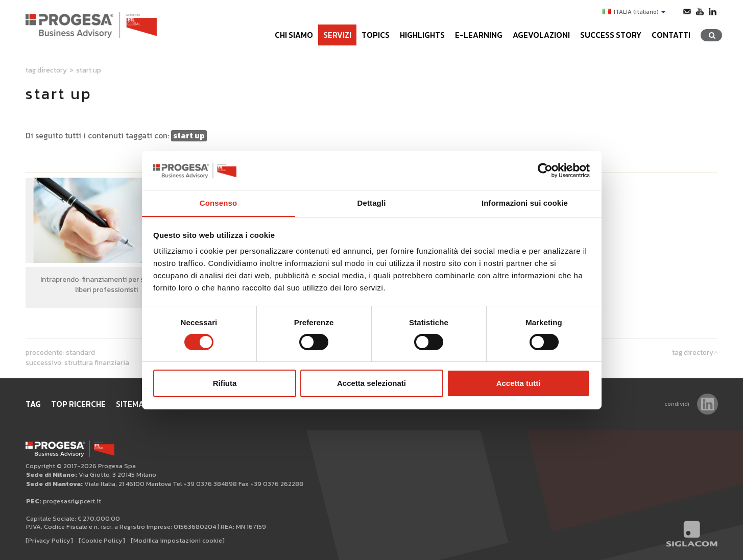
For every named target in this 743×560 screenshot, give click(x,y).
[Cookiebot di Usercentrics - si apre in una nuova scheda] (545, 170)
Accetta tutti (519, 384)
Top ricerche (78, 404)
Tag (33, 404)
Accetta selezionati (371, 384)
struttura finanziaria (97, 362)
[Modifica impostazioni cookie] (178, 540)
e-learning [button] (479, 35)
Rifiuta (225, 384)
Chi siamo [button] (294, 35)
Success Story (611, 35)
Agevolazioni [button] (541, 35)
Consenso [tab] (218, 203)
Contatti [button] (671, 35)
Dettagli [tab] (372, 203)
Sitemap (133, 404)
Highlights (422, 35)
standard (80, 352)
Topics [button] (376, 35)
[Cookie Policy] (102, 540)
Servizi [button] (337, 35)
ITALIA (634, 12)
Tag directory (46, 70)
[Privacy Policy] (49, 540)
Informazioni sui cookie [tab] (525, 203)
